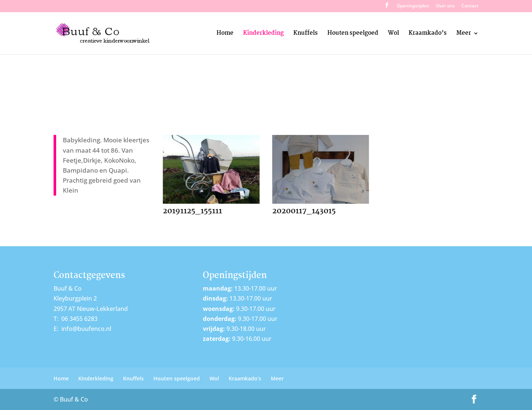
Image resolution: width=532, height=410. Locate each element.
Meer (464, 34)
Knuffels (306, 34)
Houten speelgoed (353, 34)
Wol (393, 34)
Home (225, 34)
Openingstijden (413, 6)
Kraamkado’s (428, 34)
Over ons (445, 6)
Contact (470, 6)
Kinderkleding (263, 34)
